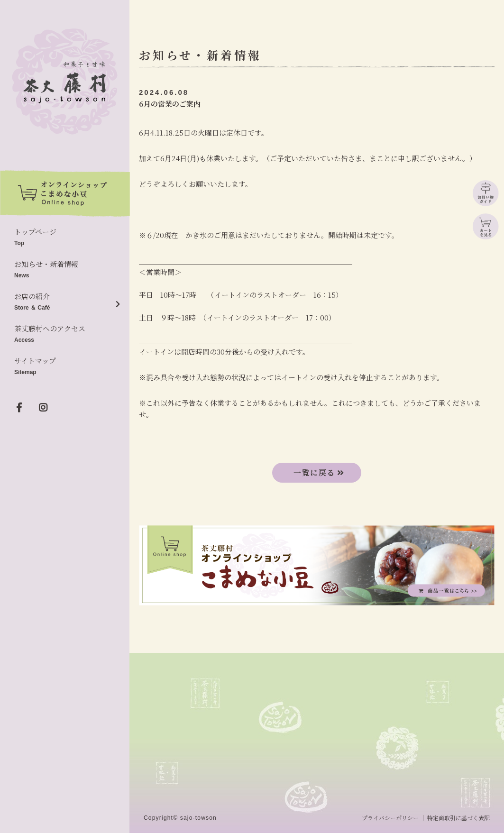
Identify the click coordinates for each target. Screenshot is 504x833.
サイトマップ (65, 367)
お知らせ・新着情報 (65, 270)
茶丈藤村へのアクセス (65, 334)
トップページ (65, 238)
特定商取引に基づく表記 (458, 818)
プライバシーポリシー (390, 818)
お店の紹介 (65, 302)
